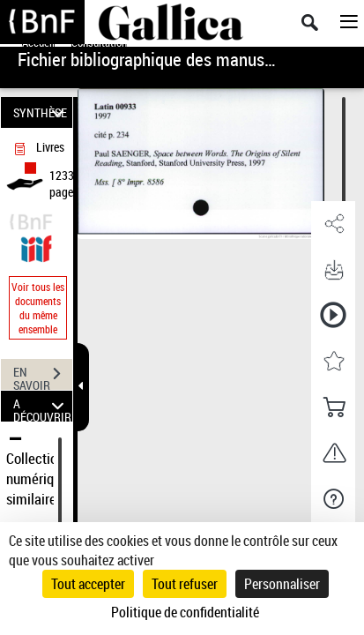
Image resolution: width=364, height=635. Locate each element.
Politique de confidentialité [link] (185, 612)
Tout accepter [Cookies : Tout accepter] (88, 584)
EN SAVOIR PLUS (43, 376)
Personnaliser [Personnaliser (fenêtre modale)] (282, 584)
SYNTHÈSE (41, 112)
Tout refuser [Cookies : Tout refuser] (185, 584)
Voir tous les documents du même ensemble (38, 308)
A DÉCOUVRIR (42, 406)
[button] (333, 224)
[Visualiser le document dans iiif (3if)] (36, 247)
